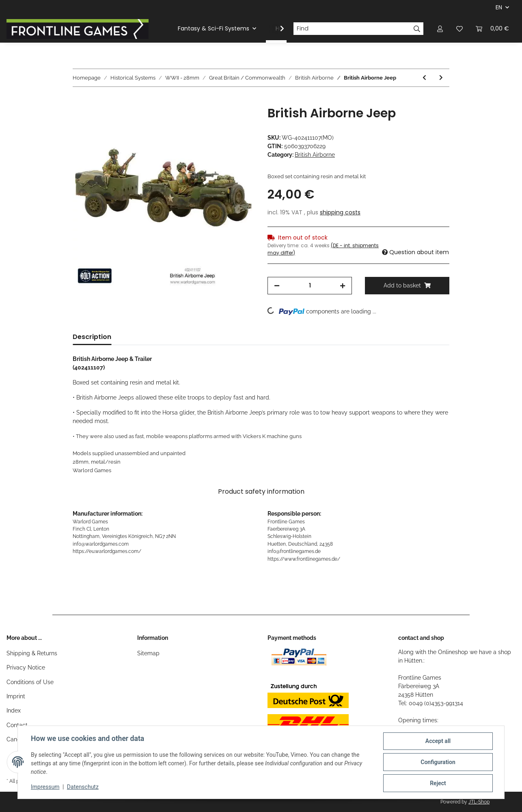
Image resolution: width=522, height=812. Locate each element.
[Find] (352, 29)
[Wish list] (459, 29)
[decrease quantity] (277, 286)
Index (14, 710)
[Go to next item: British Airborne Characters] (441, 78)
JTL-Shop (479, 802)
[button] (440, 29)
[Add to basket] (79, 101)
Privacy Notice (26, 667)
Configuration (438, 762)
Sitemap (148, 653)
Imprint (16, 696)
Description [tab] (92, 337)
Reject (438, 783)
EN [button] (499, 7)
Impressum (45, 787)
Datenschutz (83, 787)
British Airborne (315, 155)
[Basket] (492, 29)
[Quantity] (310, 286)
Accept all (438, 741)
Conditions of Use (30, 682)
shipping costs (340, 212)
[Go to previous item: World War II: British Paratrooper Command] (424, 78)
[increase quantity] (343, 286)
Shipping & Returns (32, 653)
